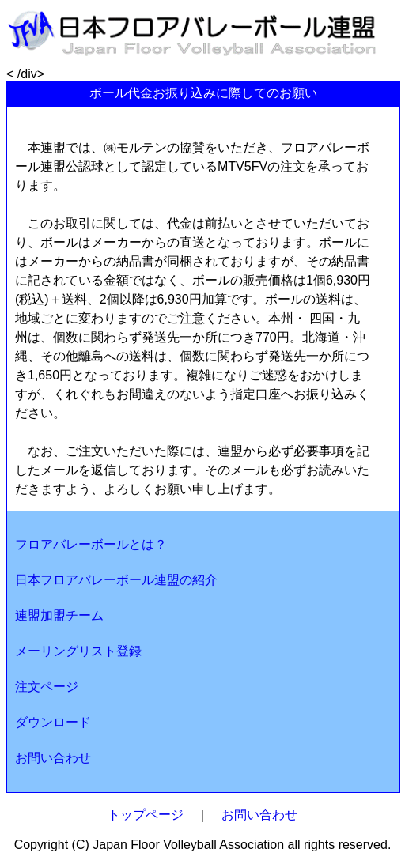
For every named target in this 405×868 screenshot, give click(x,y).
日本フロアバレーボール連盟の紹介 (116, 580)
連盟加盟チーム (59, 615)
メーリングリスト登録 (78, 651)
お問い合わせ (53, 758)
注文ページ (47, 687)
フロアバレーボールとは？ (91, 544)
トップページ (146, 815)
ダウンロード (53, 722)
